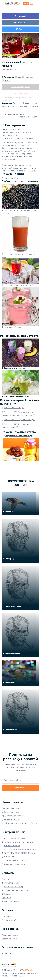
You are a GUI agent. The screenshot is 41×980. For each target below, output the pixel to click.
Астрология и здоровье (15, 838)
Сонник (7, 898)
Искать (6, 879)
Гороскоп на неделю (12, 808)
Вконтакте (21, 22)
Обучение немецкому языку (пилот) (20, 823)
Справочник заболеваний (15, 890)
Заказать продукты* (21, 87)
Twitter (21, 29)
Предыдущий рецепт (14, 114)
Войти (26, 3)
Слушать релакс (10, 812)
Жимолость (9, 857)
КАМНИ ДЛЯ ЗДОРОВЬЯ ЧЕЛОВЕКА (20, 849)
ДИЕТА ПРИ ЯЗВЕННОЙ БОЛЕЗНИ (20, 853)
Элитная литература (12, 816)
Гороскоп (7, 894)
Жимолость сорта (12, 846)
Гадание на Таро (10, 901)
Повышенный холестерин (16, 860)
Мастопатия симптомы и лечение (19, 842)
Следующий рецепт (28, 117)
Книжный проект (11, 820)
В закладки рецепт (20, 93)
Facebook (21, 16)
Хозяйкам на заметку (12, 887)
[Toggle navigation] (32, 4)
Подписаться (21, 788)
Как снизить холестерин (15, 864)
